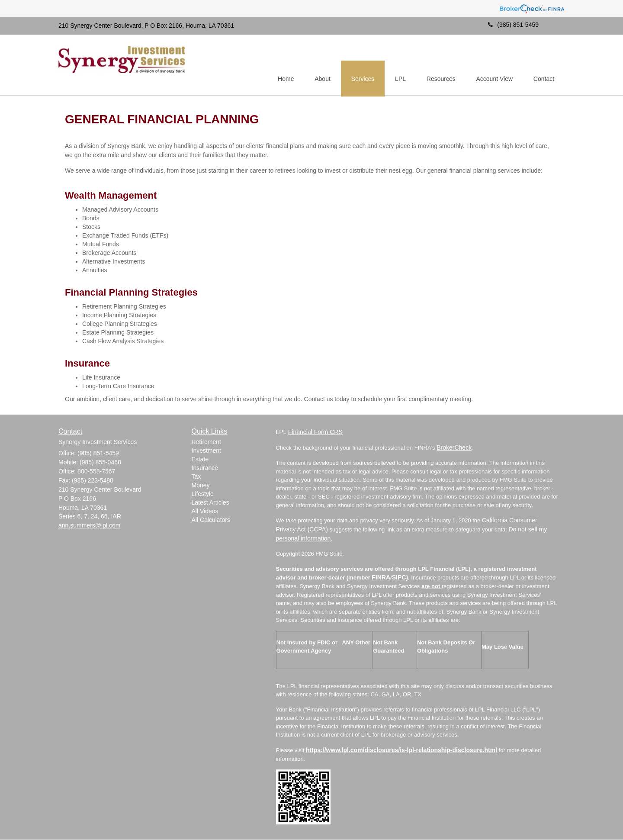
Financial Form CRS (315, 432)
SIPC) (400, 578)
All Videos (205, 512)
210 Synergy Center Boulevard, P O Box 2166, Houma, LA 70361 (146, 26)
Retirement (206, 442)
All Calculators (211, 520)
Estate (200, 460)
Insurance (205, 468)
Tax (196, 477)
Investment (206, 451)
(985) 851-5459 (513, 25)
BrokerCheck (454, 448)
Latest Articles (210, 503)
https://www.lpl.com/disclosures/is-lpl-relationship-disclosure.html (401, 750)
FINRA (381, 578)
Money (201, 486)
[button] (317, 65)
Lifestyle (203, 494)
